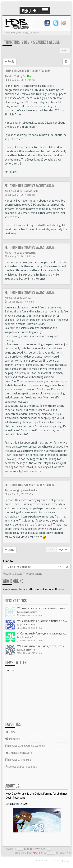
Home (11, 732)
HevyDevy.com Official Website (25, 746)
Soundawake (30, 490)
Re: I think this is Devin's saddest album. (30, 186)
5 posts (65, 51)
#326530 (12, 490)
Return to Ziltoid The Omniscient (22, 574)
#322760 (12, 298)
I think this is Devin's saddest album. (31, 42)
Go (67, 567)
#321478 (12, 253)
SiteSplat (51, 853)
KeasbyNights (31, 191)
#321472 (12, 191)
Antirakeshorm (30, 612)
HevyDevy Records (18, 760)
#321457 (12, 76)
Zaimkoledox (29, 624)
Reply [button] (9, 62)
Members (13, 739)
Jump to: (8, 561)
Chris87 (27, 298)
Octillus (27, 76)
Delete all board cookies (21, 767)
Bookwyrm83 (30, 253)
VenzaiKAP (27, 637)
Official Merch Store (19, 753)
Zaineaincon (29, 650)
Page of (64, 549)
